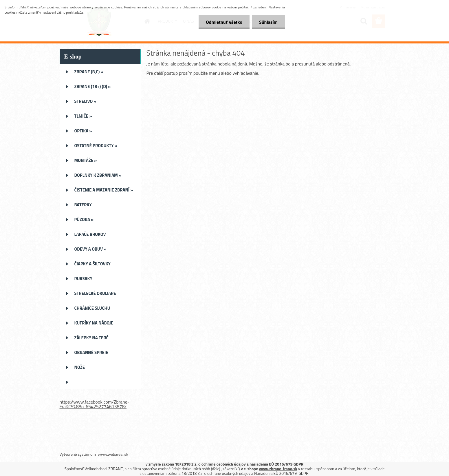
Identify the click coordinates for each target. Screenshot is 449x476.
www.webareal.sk (113, 454)
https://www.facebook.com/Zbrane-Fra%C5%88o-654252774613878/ (95, 404)
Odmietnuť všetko (224, 22)
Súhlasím (268, 22)
